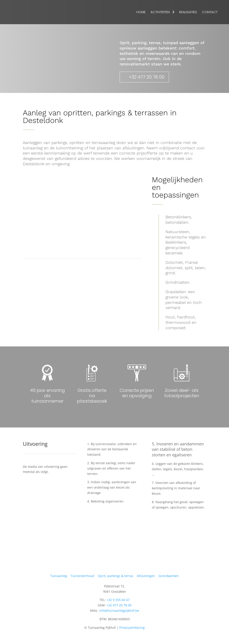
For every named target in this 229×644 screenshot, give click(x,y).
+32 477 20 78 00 (147, 77)
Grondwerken (169, 576)
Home (141, 12)
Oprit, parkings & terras (116, 576)
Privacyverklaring (132, 628)
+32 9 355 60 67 (118, 600)
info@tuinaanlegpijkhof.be (119, 611)
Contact (210, 12)
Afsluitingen (146, 576)
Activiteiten (160, 12)
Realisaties (188, 12)
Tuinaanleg (59, 576)
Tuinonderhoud (82, 576)
